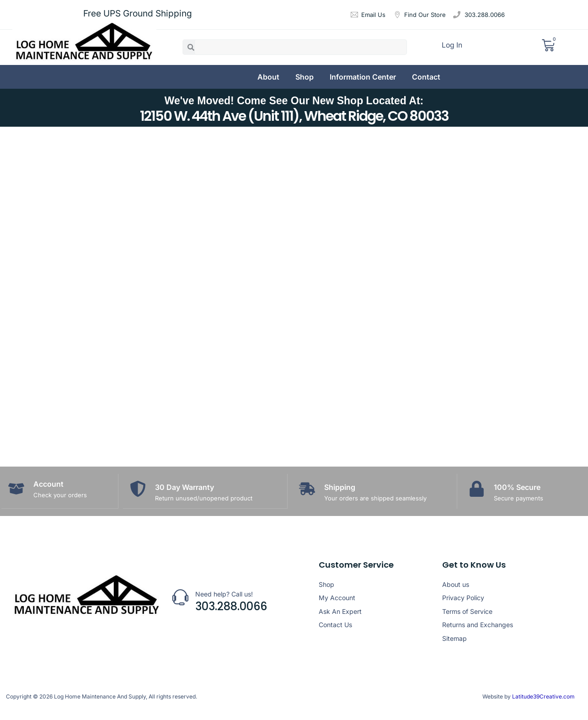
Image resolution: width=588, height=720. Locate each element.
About (268, 77)
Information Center (363, 77)
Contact (426, 77)
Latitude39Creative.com (543, 696)
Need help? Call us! (224, 594)
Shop (305, 77)
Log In (452, 47)
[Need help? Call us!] (180, 597)
